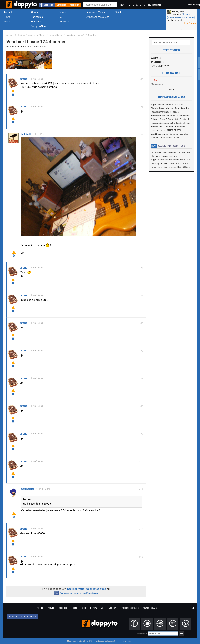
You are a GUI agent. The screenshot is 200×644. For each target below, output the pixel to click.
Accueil (8, 12)
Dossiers (36, 22)
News (7, 17)
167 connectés (154, 5)
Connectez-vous (96, 589)
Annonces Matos (96, 12)
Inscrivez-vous (75, 589)
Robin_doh (177, 12)
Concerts (64, 22)
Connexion (48, 5)
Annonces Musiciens (98, 17)
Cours (34, 12)
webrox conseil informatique (107, 641)
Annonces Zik (150, 608)
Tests (7, 22)
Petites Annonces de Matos (32, 35)
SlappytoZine (38, 26)
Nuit (122, 5)
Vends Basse (56, 35)
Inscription (74, 5)
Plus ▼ (171, 90)
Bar (61, 17)
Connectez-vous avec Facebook (76, 593)
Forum (62, 12)
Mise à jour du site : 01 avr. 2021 (80, 641)
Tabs (169, 146)
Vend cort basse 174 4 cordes (81, 35)
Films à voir (126, 641)
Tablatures (37, 17)
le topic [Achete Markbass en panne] (181, 16)
